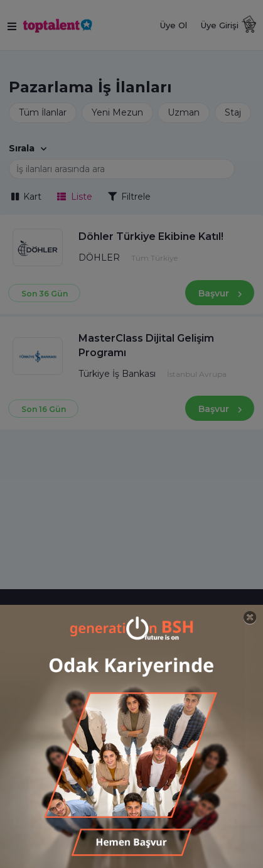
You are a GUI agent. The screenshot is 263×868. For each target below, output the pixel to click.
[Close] (250, 618)
